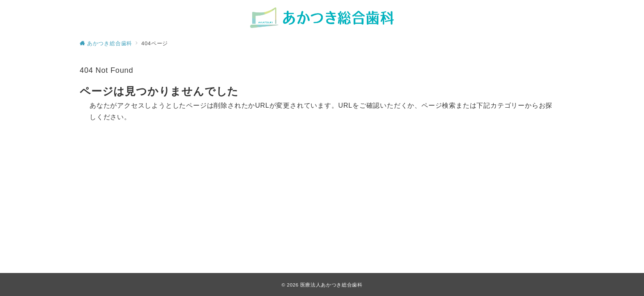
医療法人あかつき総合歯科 (331, 285)
